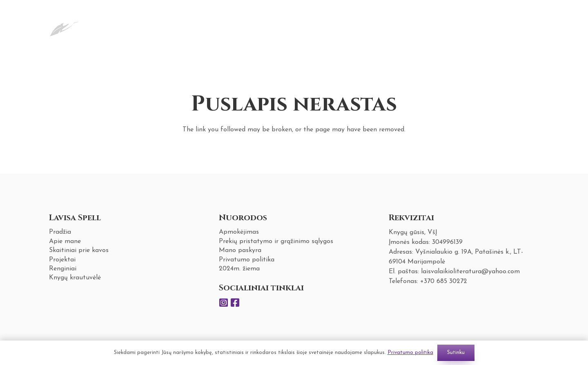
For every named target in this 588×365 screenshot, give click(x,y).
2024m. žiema (239, 269)
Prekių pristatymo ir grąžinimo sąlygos (276, 241)
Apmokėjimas (239, 232)
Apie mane (65, 241)
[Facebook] (235, 303)
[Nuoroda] (64, 26)
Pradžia (60, 232)
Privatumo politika (247, 260)
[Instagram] (224, 303)
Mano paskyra (240, 250)
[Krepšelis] (527, 26)
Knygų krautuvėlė (75, 278)
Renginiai (63, 269)
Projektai (62, 260)
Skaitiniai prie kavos (79, 250)
